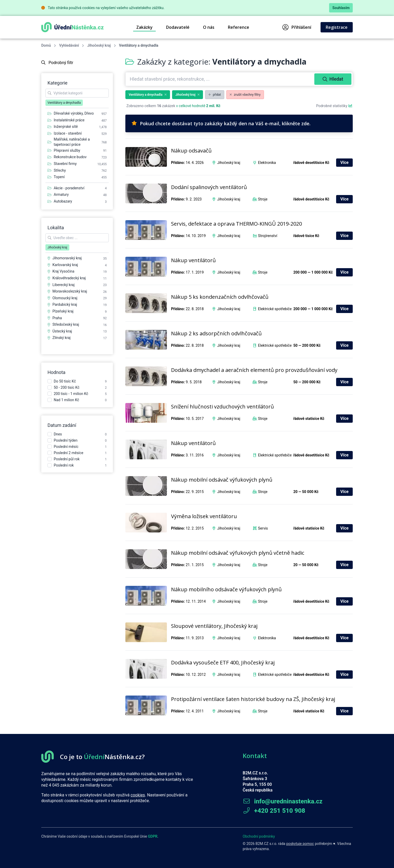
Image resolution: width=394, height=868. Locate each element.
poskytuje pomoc (300, 844)
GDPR (153, 836)
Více (344, 162)
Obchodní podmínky (259, 836)
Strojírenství (268, 236)
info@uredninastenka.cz (283, 801)
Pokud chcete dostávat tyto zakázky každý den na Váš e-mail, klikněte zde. (221, 123)
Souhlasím (341, 8)
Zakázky (144, 27)
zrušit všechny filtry (245, 95)
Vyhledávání (69, 45)
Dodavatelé (178, 27)
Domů (46, 45)
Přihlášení (297, 27)
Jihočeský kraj (99, 45)
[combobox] (220, 79)
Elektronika (267, 163)
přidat (215, 95)
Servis (263, 528)
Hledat (333, 79)
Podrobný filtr (57, 63)
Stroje (263, 199)
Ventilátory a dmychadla (148, 95)
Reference (239, 27)
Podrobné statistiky (334, 106)
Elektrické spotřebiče (275, 309)
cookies (138, 795)
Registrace (337, 27)
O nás (209, 27)
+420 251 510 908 (274, 811)
